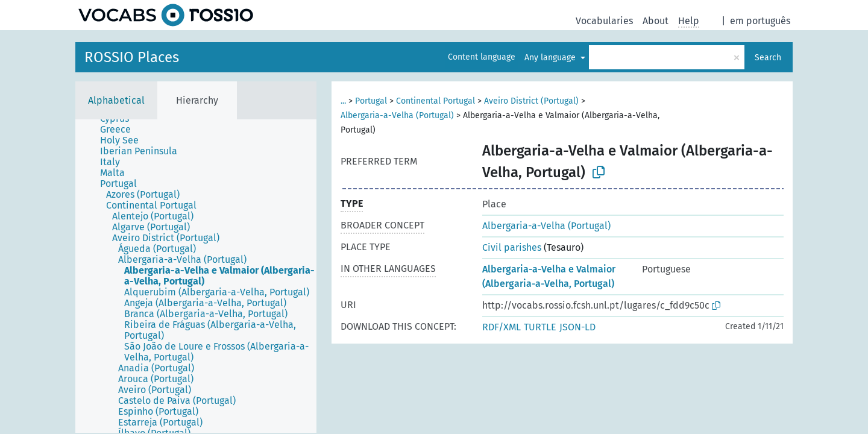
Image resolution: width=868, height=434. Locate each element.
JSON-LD (577, 327)
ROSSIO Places (132, 57)
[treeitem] (121, 130)
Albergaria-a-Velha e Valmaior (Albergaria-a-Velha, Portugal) (549, 276)
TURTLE (540, 327)
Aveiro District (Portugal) (531, 101)
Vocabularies (604, 21)
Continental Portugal (436, 101)
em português (760, 21)
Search (768, 58)
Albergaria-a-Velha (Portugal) (397, 115)
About (656, 21)
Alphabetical (116, 100)
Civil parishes (512, 247)
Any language (551, 58)
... (343, 101)
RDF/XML (502, 327)
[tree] (196, 276)
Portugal (371, 101)
